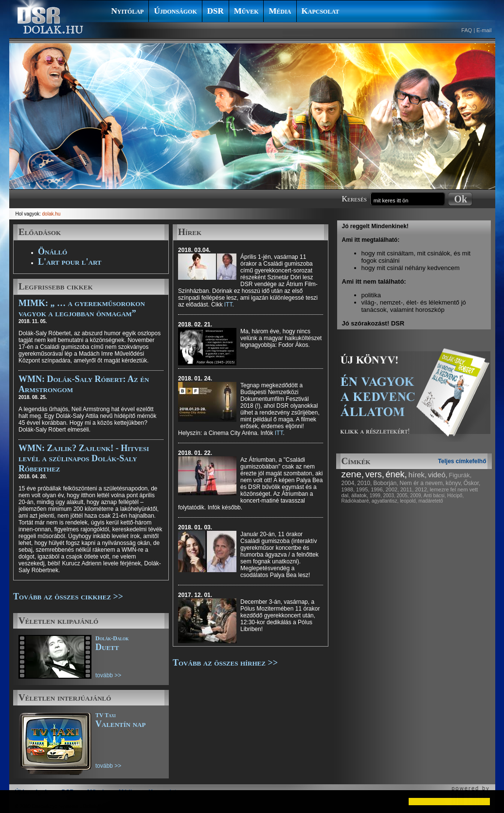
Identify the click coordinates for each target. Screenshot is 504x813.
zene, (353, 474)
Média (280, 11)
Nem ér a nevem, (422, 483)
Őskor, (472, 483)
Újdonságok (175, 11)
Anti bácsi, (434, 496)
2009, (416, 496)
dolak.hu (52, 214)
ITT (228, 305)
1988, (348, 489)
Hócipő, (455, 496)
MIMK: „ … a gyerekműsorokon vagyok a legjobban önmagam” (82, 308)
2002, (392, 489)
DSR (216, 11)
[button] (16, 801)
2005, (403, 496)
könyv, (454, 483)
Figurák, (460, 475)
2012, (422, 489)
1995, (363, 489)
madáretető (431, 501)
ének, (396, 474)
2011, (407, 489)
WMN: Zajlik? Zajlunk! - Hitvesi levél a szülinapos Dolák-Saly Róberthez (84, 458)
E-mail (484, 30)
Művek (246, 11)
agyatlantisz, (385, 501)
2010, (364, 483)
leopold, (408, 501)
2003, (389, 496)
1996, (378, 489)
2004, (349, 483)
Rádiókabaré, (356, 501)
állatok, (360, 495)
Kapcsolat (321, 11)
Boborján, (386, 483)
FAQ (467, 30)
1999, (376, 496)
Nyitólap (128, 11)
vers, (375, 474)
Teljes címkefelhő (462, 461)
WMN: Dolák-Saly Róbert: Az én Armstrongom (84, 384)
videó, (438, 475)
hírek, (417, 475)
